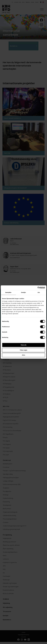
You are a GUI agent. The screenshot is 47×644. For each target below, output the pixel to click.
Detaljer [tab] (24, 292)
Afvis (23, 355)
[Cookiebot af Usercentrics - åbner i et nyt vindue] (37, 288)
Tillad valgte (23, 350)
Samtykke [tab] (8, 292)
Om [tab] (39, 292)
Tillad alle (23, 345)
